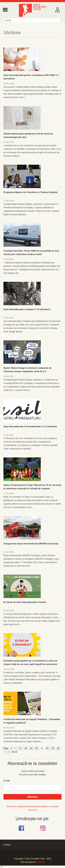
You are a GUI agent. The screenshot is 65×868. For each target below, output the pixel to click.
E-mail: (7, 781)
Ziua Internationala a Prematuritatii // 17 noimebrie (30, 426)
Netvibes (40, 862)
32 (47, 748)
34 (58, 748)
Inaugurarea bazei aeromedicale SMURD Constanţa (31, 544)
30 (37, 748)
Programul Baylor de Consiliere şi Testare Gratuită (30, 192)
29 (31, 748)
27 (20, 748)
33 (53, 748)
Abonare (32, 797)
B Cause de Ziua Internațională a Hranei (25, 602)
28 (26, 748)
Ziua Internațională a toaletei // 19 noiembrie (27, 309)
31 (42, 748)
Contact (7, 845)
